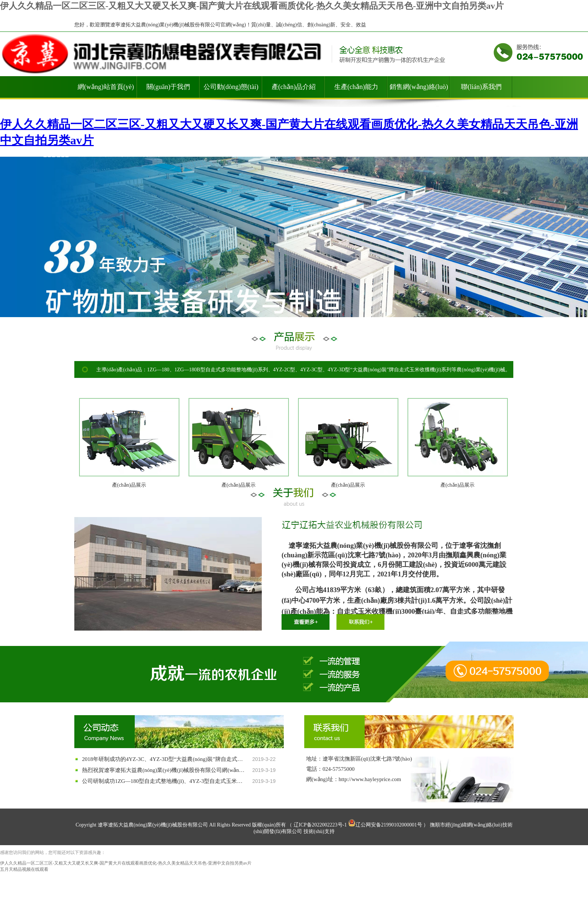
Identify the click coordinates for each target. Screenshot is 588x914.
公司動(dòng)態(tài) (231, 87)
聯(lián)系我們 (481, 87)
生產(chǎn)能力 (356, 87)
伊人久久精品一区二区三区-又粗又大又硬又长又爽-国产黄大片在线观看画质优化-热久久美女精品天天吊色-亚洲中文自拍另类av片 (252, 6)
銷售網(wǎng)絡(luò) (419, 87)
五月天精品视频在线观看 (24, 869)
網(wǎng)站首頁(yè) (106, 87)
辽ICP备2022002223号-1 (320, 825)
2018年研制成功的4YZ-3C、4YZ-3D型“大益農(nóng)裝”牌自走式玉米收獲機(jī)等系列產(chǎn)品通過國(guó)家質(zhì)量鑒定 (164, 759)
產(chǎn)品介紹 (294, 87)
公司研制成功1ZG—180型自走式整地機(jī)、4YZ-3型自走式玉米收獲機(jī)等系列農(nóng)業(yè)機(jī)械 (164, 781)
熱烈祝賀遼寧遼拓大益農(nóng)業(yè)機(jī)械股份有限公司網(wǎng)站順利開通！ (164, 770)
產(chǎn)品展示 (129, 485)
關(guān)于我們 (168, 87)
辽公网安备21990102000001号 (385, 825)
